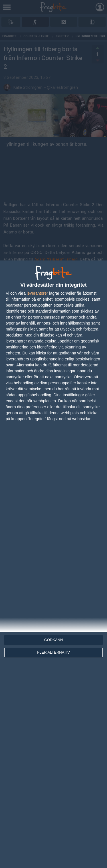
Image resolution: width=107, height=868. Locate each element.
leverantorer (38, 293)
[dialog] (53, 564)
